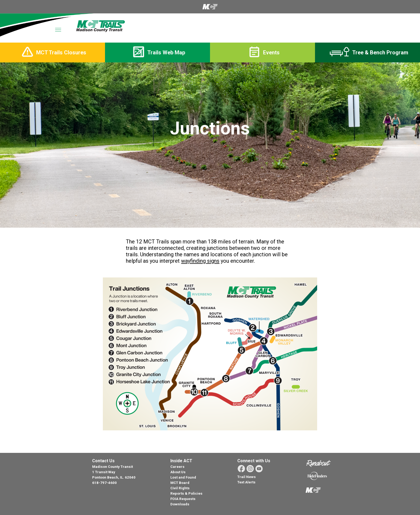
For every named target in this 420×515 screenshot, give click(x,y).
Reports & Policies (186, 493)
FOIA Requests (183, 499)
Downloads (180, 504)
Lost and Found (183, 477)
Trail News (247, 477)
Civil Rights (180, 488)
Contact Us (103, 461)
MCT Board (180, 483)
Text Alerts (246, 482)
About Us (178, 472)
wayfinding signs (200, 261)
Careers (177, 467)
